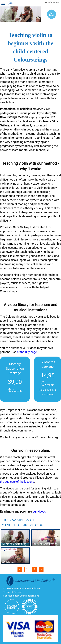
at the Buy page (27, 352)
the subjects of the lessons (17, 482)
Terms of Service (13, 592)
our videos (39, 512)
